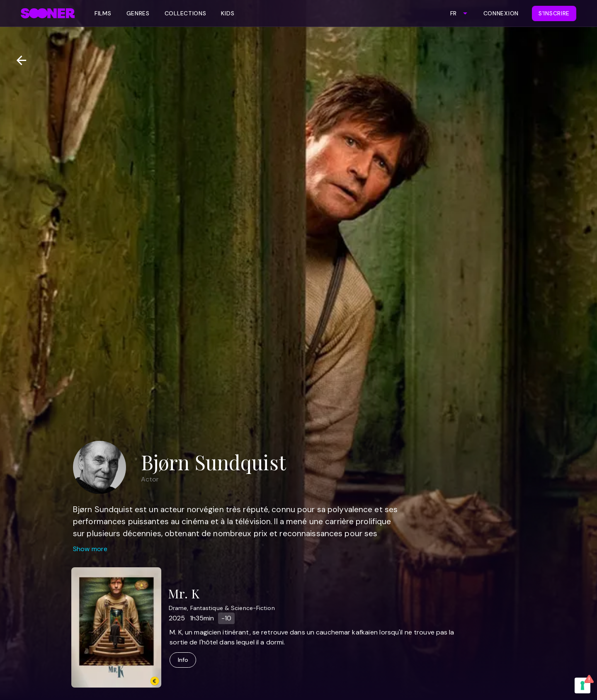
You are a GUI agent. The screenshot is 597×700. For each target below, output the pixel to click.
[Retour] (18, 60)
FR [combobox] (453, 13)
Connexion (501, 13)
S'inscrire (554, 13)
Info (183, 660)
